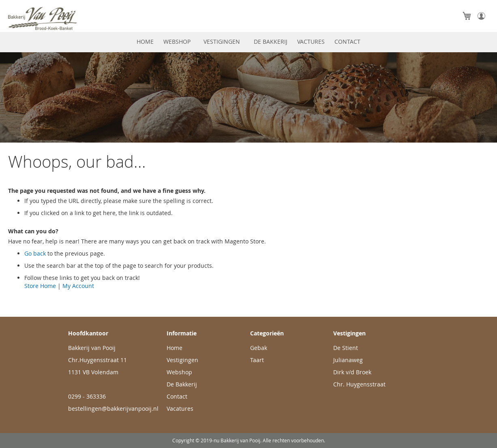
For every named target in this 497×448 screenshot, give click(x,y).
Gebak (259, 348)
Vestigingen (182, 360)
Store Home (40, 286)
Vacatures (180, 409)
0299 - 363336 (87, 396)
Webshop (179, 372)
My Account (78, 286)
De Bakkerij (182, 384)
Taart (257, 360)
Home (175, 348)
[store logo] (59, 18)
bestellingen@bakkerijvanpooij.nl (113, 409)
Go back (35, 253)
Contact (177, 396)
